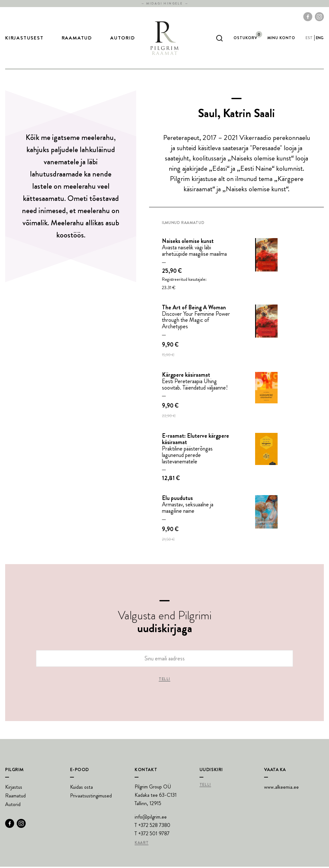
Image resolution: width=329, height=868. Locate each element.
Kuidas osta (81, 788)
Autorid (123, 39)
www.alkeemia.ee (281, 788)
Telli (164, 681)
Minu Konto (281, 39)
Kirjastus (14, 788)
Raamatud (77, 39)
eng (320, 39)
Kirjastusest (24, 39)
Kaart (142, 844)
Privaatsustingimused (91, 797)
